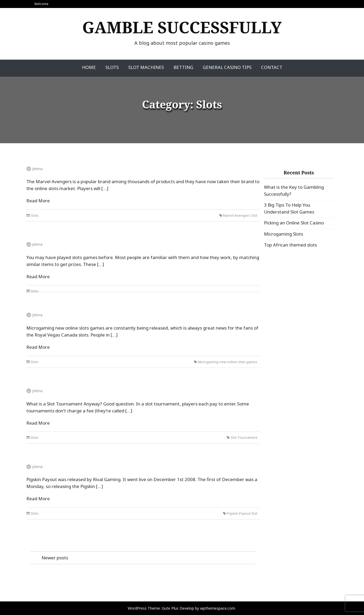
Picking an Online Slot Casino (294, 223)
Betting (183, 67)
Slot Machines (146, 67)
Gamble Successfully (182, 27)
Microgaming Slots (284, 234)
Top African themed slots (290, 245)
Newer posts (55, 558)
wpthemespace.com (218, 608)
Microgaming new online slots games (227, 362)
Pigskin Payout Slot (242, 513)
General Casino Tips (227, 67)
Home (89, 67)
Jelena (37, 169)
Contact (272, 67)
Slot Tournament (244, 437)
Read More (38, 201)
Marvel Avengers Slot (240, 215)
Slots (112, 67)
